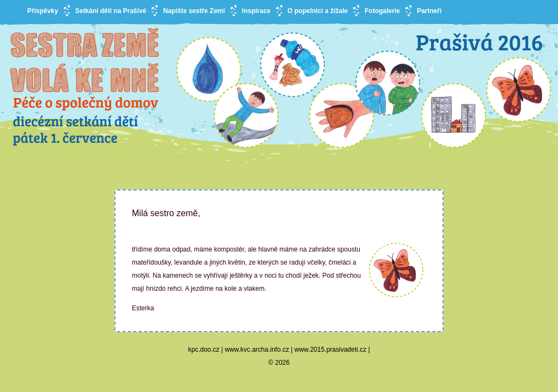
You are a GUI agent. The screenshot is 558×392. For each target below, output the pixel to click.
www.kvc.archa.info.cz (257, 350)
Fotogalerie (382, 11)
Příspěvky (43, 11)
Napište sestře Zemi (194, 11)
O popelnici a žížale (318, 11)
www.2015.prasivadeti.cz (330, 350)
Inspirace (256, 11)
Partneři (429, 11)
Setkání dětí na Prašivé (111, 11)
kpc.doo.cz (204, 350)
